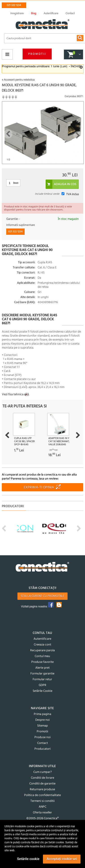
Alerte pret (42, 668)
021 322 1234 (14, 5)
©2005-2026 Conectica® (42, 818)
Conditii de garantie (42, 784)
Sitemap (42, 726)
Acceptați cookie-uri (62, 859)
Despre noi (42, 720)
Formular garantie (42, 674)
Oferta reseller (42, 813)
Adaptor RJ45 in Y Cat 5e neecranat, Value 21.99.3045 (59, 441)
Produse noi (42, 737)
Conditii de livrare (42, 778)
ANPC (42, 807)
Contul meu (42, 656)
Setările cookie (28, 859)
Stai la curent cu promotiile (42, 596)
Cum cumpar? (42, 772)
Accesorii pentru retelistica (18, 80)
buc (16, 183)
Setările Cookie (42, 691)
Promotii (37, 54)
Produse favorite (42, 662)
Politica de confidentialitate (42, 795)
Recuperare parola (42, 650)
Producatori (42, 749)
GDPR (42, 685)
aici (26, 395)
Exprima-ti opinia (39, 488)
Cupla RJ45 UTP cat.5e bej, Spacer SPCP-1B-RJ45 (24, 441)
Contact (42, 743)
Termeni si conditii (42, 801)
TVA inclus (72, 194)
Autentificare (42, 639)
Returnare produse (42, 789)
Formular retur (42, 679)
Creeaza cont (42, 645)
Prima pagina (42, 714)
